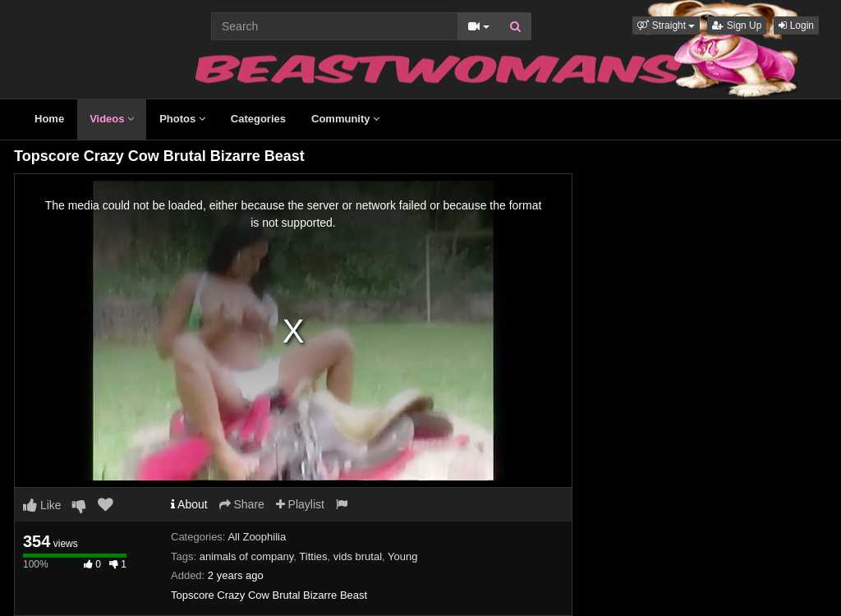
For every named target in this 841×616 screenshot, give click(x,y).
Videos (112, 119)
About (189, 504)
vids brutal (358, 556)
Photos (182, 119)
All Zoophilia (257, 537)
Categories (258, 119)
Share (242, 504)
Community (345, 119)
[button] (666, 25)
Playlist (300, 504)
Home (49, 119)
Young (402, 556)
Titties (313, 556)
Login (796, 25)
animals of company (247, 556)
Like (42, 505)
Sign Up (737, 25)
